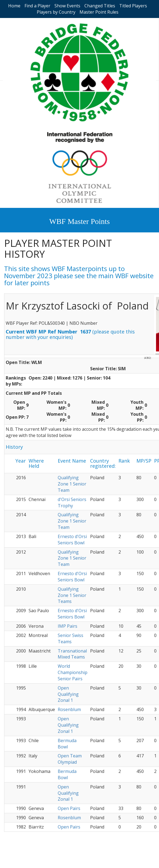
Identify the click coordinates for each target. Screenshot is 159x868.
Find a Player (37, 6)
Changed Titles (100, 6)
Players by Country (56, 12)
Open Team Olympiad (70, 759)
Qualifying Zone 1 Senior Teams (72, 595)
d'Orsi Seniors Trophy (72, 503)
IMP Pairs (68, 626)
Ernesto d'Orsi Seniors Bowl (72, 540)
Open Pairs (69, 808)
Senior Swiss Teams (71, 638)
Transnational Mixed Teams (72, 654)
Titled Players (133, 6)
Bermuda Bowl (67, 744)
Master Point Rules (99, 12)
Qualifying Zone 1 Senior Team (72, 484)
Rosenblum (69, 709)
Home (14, 6)
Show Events (67, 6)
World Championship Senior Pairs (73, 672)
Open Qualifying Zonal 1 (68, 694)
